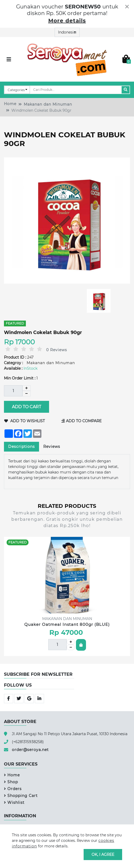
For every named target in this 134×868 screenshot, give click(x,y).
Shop (11, 782)
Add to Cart (27, 407)
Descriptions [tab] (21, 447)
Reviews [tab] (52, 447)
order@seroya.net (30, 750)
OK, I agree (103, 854)
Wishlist (14, 803)
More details (67, 21)
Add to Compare (82, 421)
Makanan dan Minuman (48, 104)
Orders (13, 789)
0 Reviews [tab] (57, 350)
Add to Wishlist (25, 421)
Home (10, 104)
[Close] (127, 7)
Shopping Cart (21, 796)
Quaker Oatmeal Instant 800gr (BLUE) (67, 624)
